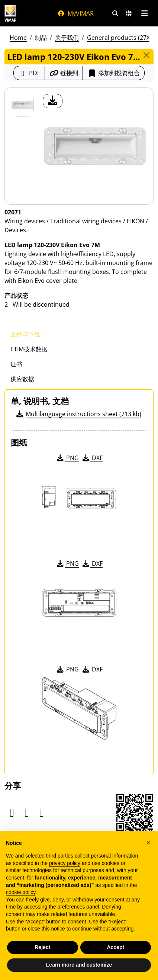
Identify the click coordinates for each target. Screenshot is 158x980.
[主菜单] (144, 13)
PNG (67, 458)
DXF (92, 458)
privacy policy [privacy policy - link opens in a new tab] (65, 863)
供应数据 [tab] (22, 379)
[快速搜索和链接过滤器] (115, 13)
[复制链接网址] (64, 73)
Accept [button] (115, 947)
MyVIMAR (75, 13)
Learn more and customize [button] (79, 965)
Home (18, 38)
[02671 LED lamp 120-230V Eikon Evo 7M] (22, 105)
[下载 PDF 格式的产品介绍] (29, 73)
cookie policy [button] (21, 892)
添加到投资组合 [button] (114, 73)
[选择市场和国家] (129, 13)
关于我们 (67, 38)
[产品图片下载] (53, 101)
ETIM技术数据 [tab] (29, 349)
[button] (148, 843)
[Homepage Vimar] (10, 13)
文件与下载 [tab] (25, 334)
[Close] (147, 55)
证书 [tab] (16, 364)
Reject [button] (42, 947)
